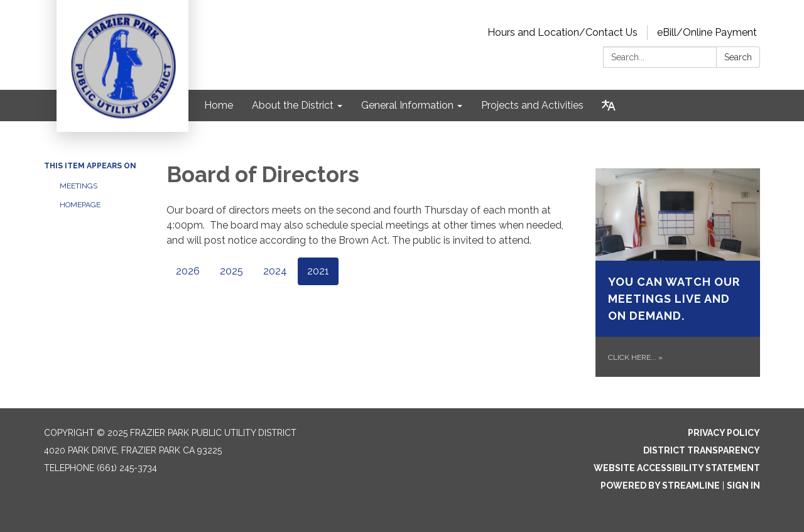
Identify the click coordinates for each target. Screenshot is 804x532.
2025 (231, 271)
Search (738, 57)
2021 (318, 271)
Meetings (79, 186)
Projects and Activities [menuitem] (532, 105)
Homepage (80, 205)
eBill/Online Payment (707, 32)
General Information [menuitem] (407, 105)
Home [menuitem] (219, 105)
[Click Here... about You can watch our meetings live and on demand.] (678, 273)
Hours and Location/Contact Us (562, 32)
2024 (275, 271)
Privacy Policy (724, 433)
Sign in (743, 486)
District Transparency (702, 450)
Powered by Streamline (660, 486)
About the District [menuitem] (293, 105)
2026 (188, 271)
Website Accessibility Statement (677, 468)
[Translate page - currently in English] (609, 106)
